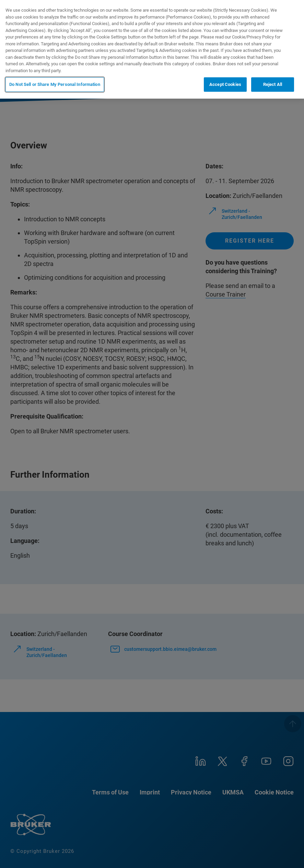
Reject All (273, 84)
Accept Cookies (225, 84)
